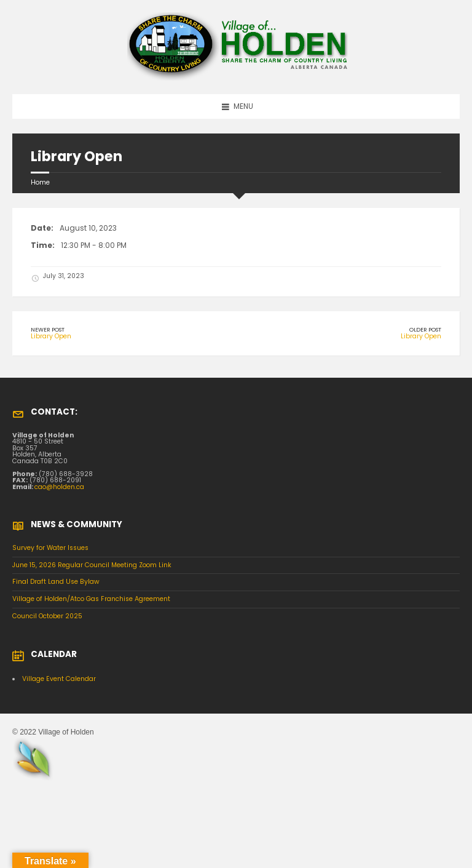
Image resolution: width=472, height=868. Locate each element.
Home (40, 182)
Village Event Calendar (59, 679)
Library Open (51, 336)
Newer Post (48, 329)
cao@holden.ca (59, 487)
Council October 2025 (47, 616)
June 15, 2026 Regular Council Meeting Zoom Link (92, 565)
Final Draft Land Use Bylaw (56, 582)
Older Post (425, 329)
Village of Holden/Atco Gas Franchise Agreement (91, 599)
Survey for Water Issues (50, 548)
